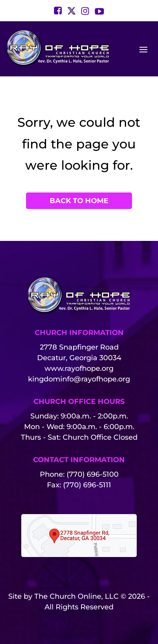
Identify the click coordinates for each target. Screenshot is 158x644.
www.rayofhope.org (79, 368)
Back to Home (79, 201)
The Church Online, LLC (76, 596)
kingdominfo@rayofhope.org (79, 379)
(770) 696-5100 (93, 474)
